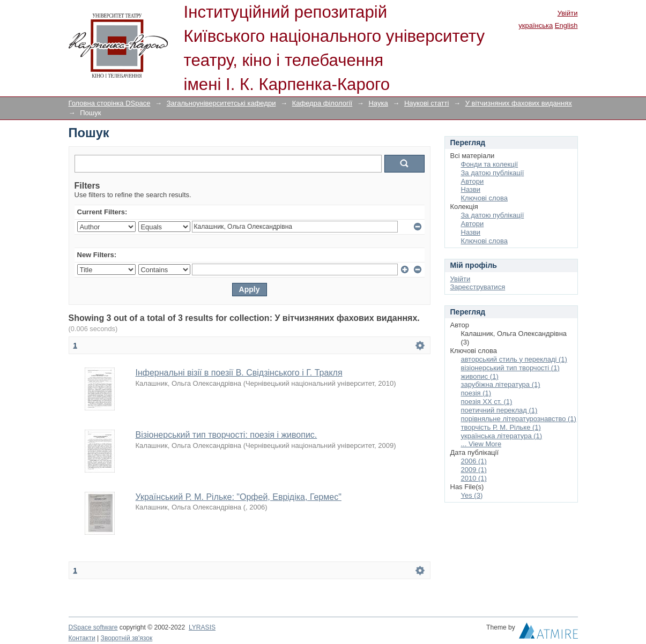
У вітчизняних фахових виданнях (519, 103)
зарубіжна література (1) (501, 384)
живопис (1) (480, 376)
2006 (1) (474, 461)
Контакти (82, 638)
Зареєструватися (478, 287)
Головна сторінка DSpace (110, 103)
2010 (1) (474, 478)
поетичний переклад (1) (499, 410)
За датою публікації (493, 173)
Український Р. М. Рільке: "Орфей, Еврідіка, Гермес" (239, 497)
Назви (471, 189)
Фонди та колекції (490, 164)
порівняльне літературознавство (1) (519, 419)
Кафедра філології (322, 103)
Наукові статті (427, 103)
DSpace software (93, 627)
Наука (378, 103)
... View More (481, 444)
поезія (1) (476, 393)
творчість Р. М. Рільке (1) (501, 427)
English (566, 25)
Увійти (568, 13)
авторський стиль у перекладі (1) (514, 359)
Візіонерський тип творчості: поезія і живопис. (227, 435)
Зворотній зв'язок (127, 638)
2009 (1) (474, 470)
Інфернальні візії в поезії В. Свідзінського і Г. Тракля (239, 373)
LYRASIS (202, 627)
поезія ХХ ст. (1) (487, 402)
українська (536, 25)
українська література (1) (502, 436)
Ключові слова (484, 198)
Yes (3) (472, 495)
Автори (473, 181)
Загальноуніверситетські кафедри (221, 103)
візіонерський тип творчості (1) (510, 368)
